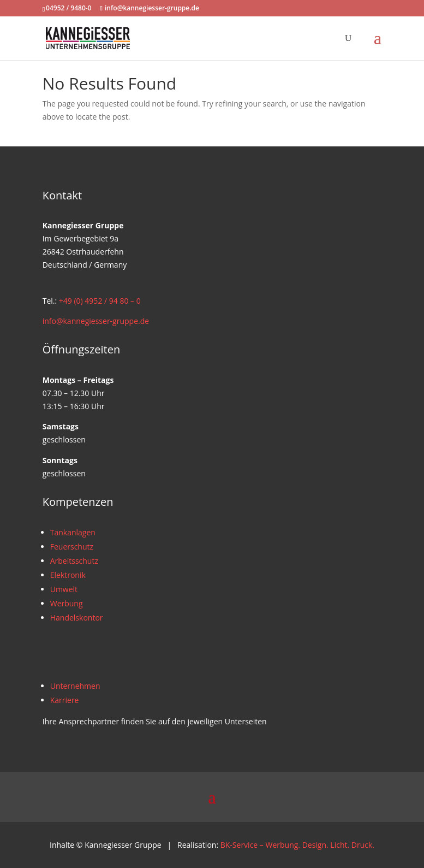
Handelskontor (77, 618)
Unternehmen (75, 686)
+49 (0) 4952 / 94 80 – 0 (100, 301)
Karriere (65, 700)
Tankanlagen (73, 532)
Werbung (67, 603)
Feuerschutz (72, 547)
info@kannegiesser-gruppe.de (96, 321)
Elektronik (68, 575)
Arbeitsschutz (74, 561)
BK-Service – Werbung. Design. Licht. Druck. (297, 845)
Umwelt (64, 589)
